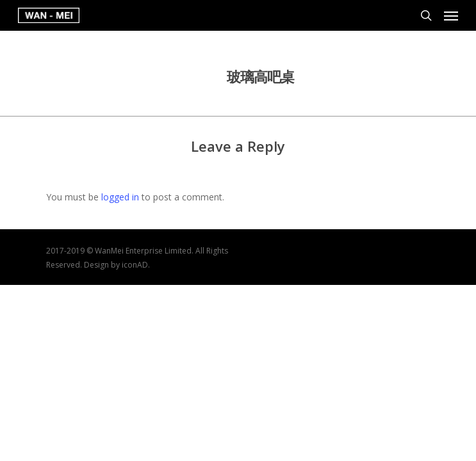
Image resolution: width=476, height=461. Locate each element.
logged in (120, 197)
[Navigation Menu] (451, 15)
